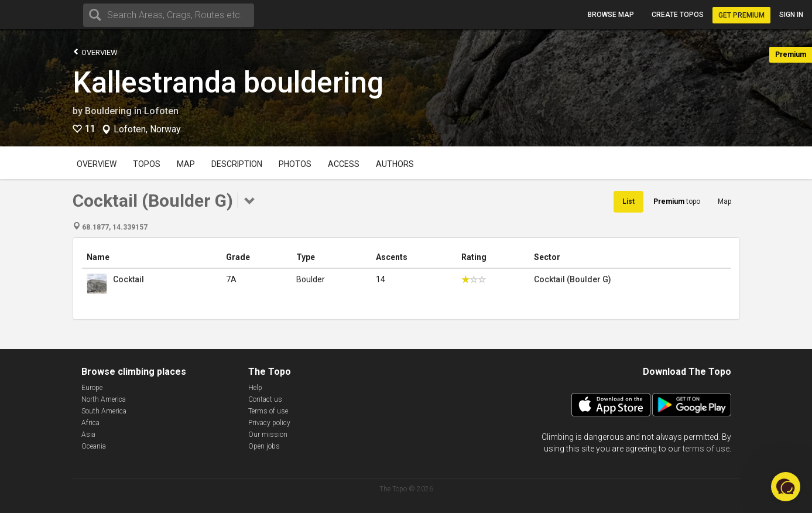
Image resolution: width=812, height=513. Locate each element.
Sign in (791, 15)
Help (255, 388)
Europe (92, 388)
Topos (147, 164)
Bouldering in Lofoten (132, 111)
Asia (88, 435)
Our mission (268, 435)
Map (186, 164)
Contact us (265, 399)
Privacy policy (269, 423)
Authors (395, 164)
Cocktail (129, 279)
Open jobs (264, 446)
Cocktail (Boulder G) (573, 279)
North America (104, 399)
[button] (786, 487)
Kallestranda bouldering (228, 83)
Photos (295, 164)
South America (104, 411)
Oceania (94, 446)
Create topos (678, 15)
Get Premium (741, 15)
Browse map (611, 15)
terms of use (706, 449)
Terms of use (268, 411)
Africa (90, 423)
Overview (95, 52)
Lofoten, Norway (147, 129)
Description (237, 164)
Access (344, 164)
